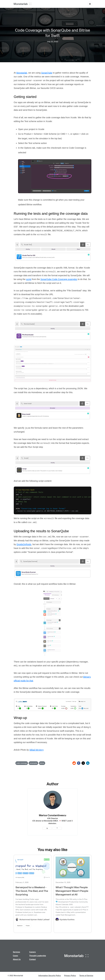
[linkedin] (88, 763)
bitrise (42, 763)
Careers (33, 952)
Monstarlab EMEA (51, 821)
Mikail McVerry (37, 750)
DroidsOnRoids (24, 544)
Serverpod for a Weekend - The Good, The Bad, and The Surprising (32, 891)
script (29, 279)
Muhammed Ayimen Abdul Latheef (34, 919)
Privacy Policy (70, 976)
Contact (33, 959)
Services (16, 952)
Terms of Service (86, 976)
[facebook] (79, 763)
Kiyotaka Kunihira (67, 919)
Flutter (28, 926)
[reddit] (74, 763)
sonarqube (33, 763)
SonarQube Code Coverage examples (59, 279)
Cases (15, 956)
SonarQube (47, 73)
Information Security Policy (50, 976)
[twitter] (83, 763)
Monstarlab (22, 73)
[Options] (90, 4)
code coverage (22, 763)
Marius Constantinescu (53, 815)
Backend (20, 926)
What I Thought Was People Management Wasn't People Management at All (72, 891)
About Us (17, 959)
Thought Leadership (38, 956)
